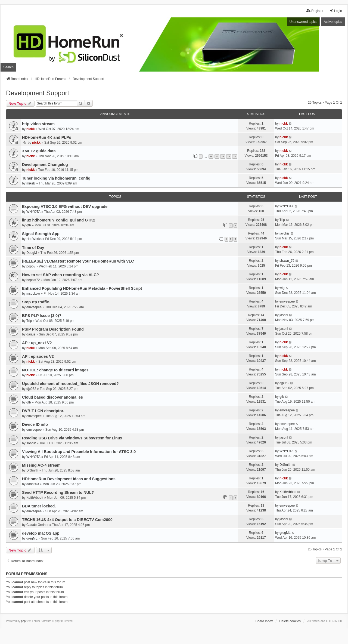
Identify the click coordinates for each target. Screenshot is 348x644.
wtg (282, 288)
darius (31, 334)
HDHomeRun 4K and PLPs (47, 137)
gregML (32, 538)
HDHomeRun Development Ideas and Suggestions (69, 479)
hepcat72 (33, 280)
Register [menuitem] (315, 11)
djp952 (31, 389)
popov (31, 266)
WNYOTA (33, 212)
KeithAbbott (35, 498)
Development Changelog (45, 165)
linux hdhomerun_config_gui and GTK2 (59, 220)
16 (211, 156)
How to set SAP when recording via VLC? (60, 275)
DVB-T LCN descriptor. (43, 411)
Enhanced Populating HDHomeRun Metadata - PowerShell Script (82, 288)
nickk (31, 129)
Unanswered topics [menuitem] (303, 22)
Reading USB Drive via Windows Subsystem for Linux (72, 438)
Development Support (38, 93)
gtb (29, 225)
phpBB (25, 621)
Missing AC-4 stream (41, 465)
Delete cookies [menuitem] (290, 621)
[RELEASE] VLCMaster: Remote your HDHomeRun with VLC (78, 261)
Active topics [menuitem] (333, 22)
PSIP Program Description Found (53, 329)
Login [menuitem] (336, 11)
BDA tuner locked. (39, 506)
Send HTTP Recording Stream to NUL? (58, 492)
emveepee (34, 307)
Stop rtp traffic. (36, 302)
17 (217, 156)
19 (229, 156)
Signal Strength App (41, 234)
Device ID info (35, 424)
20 (235, 156)
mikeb (31, 183)
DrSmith (32, 470)
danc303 (33, 484)
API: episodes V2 (38, 356)
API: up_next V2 (37, 343)
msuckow (33, 294)
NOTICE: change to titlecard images (55, 370)
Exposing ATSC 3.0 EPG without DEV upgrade (65, 207)
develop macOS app (41, 533)
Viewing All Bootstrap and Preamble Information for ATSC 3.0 (79, 452)
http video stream (38, 124)
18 (223, 156)
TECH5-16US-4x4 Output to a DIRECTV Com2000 (67, 520)
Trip (282, 220)
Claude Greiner (37, 525)
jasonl (284, 315)
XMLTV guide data (39, 151)
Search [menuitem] (8, 67)
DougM (32, 253)
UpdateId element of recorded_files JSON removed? (70, 384)
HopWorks (34, 239)
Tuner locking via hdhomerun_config (56, 178)
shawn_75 (287, 261)
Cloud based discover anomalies (52, 397)
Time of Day (33, 248)
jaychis (285, 233)
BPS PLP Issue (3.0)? (42, 316)
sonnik (31, 443)
